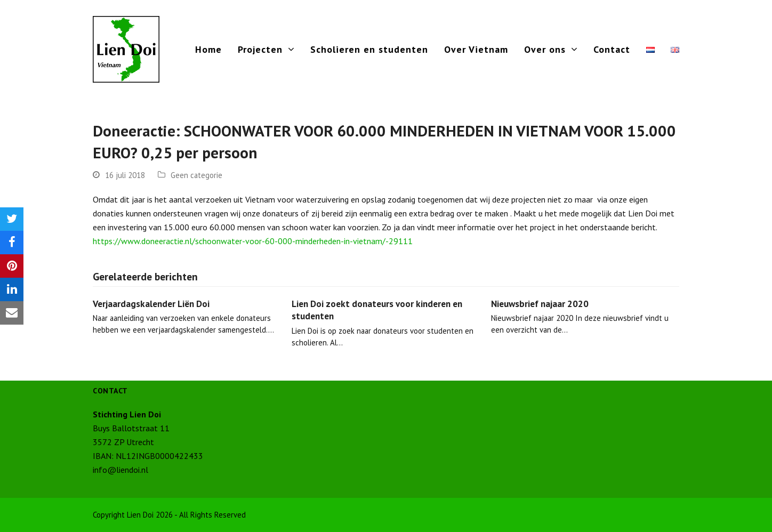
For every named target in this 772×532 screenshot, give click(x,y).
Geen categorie (196, 175)
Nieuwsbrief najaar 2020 (540, 304)
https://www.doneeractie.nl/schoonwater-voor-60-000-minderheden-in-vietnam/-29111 (253, 241)
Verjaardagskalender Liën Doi (151, 304)
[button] (12, 219)
